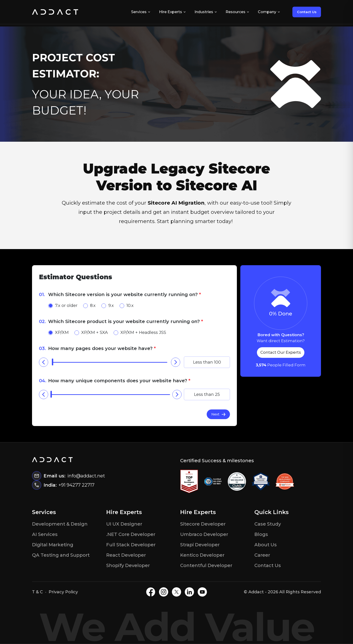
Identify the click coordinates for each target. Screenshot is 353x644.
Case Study (268, 524)
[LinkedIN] (189, 592)
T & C (37, 592)
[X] (176, 592)
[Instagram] (164, 592)
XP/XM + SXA (91, 332)
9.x (108, 306)
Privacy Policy (63, 592)
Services (141, 12)
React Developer (126, 555)
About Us (266, 545)
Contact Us (307, 12)
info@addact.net (86, 476)
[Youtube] (202, 592)
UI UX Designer (124, 524)
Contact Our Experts (281, 352)
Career (262, 555)
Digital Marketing (53, 545)
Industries (206, 12)
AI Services (45, 534)
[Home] (55, 12)
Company (269, 12)
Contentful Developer (206, 565)
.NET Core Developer (131, 534)
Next (218, 414)
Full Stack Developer (131, 545)
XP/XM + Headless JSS (140, 332)
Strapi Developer (200, 545)
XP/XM (58, 332)
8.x (89, 306)
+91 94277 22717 (76, 485)
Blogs (261, 534)
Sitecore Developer (203, 524)
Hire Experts (173, 12)
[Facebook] (151, 592)
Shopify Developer (128, 565)
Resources (238, 12)
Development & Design (60, 524)
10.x (127, 306)
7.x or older (63, 306)
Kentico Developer (202, 555)
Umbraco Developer (204, 534)
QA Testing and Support (61, 555)
